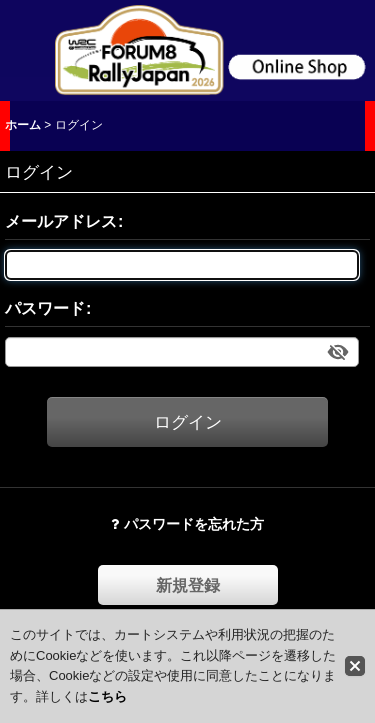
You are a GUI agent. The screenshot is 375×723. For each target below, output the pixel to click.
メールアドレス (61, 221)
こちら (107, 696)
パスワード (45, 308)
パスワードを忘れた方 (187, 524)
